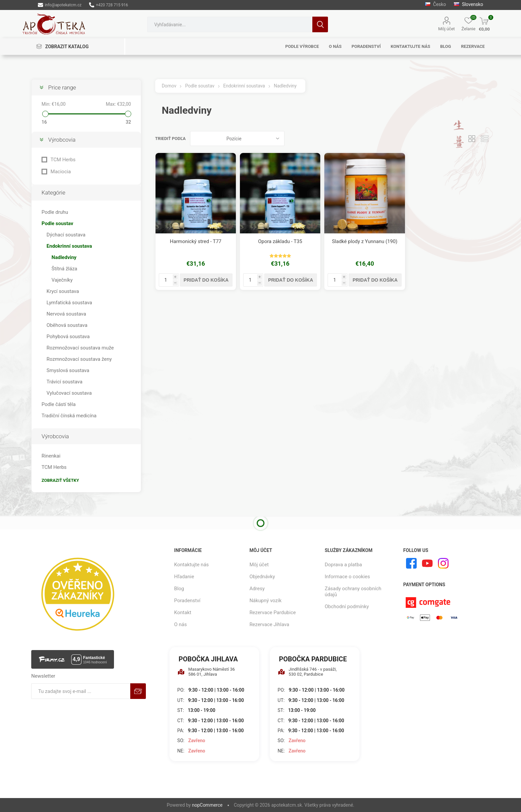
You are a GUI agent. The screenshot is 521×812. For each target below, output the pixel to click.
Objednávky (262, 577)
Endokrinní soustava (69, 246)
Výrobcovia (62, 140)
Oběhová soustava (67, 325)
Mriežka (472, 138)
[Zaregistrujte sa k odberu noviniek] (81, 691)
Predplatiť (138, 691)
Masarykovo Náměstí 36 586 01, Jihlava (206, 672)
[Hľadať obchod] (230, 24)
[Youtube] (427, 563)
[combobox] (230, 24)
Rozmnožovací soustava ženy (79, 359)
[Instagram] (443, 563)
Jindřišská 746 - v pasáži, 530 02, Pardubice (307, 672)
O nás (180, 624)
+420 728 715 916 (108, 5)
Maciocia (61, 172)
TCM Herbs (63, 160)
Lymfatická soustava (69, 303)
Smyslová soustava (68, 370)
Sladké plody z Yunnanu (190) (365, 241)
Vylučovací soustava (69, 393)
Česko (435, 4)
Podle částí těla (58, 404)
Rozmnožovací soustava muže (80, 348)
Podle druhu (55, 212)
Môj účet (447, 29)
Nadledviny (64, 257)
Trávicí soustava (64, 382)
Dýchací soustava (66, 235)
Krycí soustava (63, 291)
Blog (179, 589)
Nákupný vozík (266, 601)
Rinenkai (51, 456)
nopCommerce (207, 805)
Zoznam (485, 138)
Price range (62, 87)
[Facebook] (411, 563)
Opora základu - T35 (280, 241)
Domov (169, 86)
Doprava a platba (343, 565)
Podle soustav (57, 223)
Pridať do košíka (206, 280)
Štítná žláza (64, 269)
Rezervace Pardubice (273, 612)
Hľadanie (320, 24)
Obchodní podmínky (347, 607)
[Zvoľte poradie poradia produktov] (237, 138)
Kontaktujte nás (191, 565)
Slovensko (469, 4)
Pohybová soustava (68, 337)
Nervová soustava (66, 314)
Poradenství (187, 601)
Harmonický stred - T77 (196, 241)
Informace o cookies (347, 577)
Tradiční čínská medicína (69, 416)
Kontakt (183, 612)
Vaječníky (62, 280)
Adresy (257, 589)
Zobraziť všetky (60, 480)
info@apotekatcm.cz (60, 5)
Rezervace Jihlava (269, 624)
